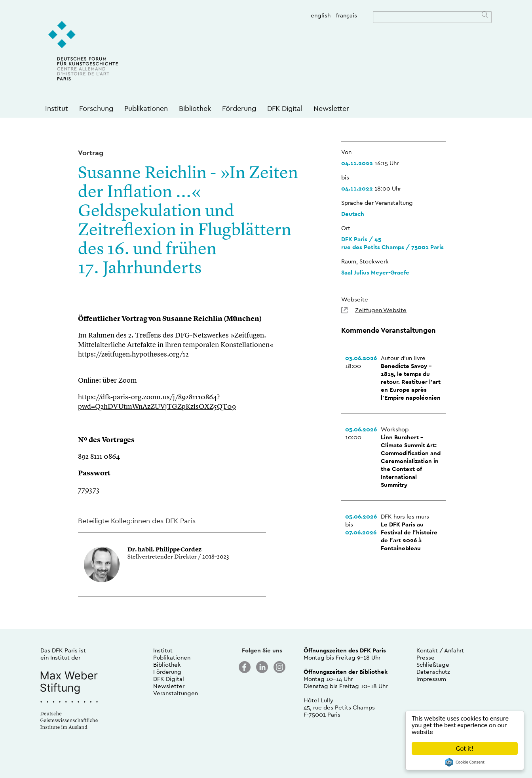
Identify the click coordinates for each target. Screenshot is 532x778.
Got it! (465, 748)
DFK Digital (285, 108)
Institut (57, 108)
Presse (426, 657)
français (347, 15)
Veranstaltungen (176, 693)
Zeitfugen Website (381, 310)
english (321, 15)
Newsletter (331, 108)
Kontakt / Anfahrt (440, 650)
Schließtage (433, 665)
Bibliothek (195, 108)
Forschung (96, 108)
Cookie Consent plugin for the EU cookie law (465, 762)
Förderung (239, 108)
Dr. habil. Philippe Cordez (164, 550)
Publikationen (146, 108)
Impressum (431, 679)
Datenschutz (433, 672)
